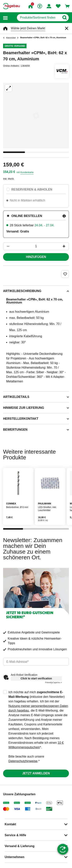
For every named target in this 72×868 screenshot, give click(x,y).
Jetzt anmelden (36, 773)
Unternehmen (14, 857)
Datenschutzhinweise (23, 761)
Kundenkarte (27, 172)
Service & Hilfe (15, 835)
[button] (5, 18)
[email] (36, 662)
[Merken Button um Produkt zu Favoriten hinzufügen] (65, 274)
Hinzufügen (36, 257)
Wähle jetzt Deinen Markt (28, 28)
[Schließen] (67, 28)
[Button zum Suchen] (64, 18)
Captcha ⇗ (53, 683)
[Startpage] (11, 6)
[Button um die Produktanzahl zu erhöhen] (66, 246)
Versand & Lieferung (20, 846)
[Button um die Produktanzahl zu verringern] (6, 246)
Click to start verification (36, 678)
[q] (38, 18)
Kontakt (10, 824)
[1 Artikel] (36, 246)
